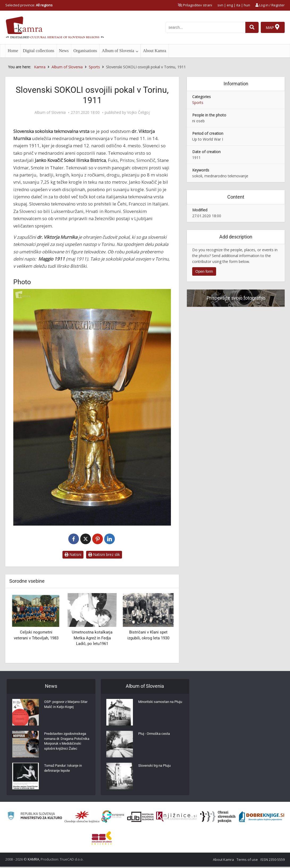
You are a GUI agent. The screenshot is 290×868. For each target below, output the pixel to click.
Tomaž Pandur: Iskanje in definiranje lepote (65, 771)
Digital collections (39, 51)
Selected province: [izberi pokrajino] (29, 5)
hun (247, 5)
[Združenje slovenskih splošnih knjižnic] (176, 818)
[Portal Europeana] (113, 818)
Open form (204, 271)
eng (230, 5)
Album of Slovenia (118, 51)
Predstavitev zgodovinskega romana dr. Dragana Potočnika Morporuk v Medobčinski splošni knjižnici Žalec (66, 745)
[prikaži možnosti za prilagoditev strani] (195, 5)
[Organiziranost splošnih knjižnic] (82, 818)
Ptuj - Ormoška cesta (155, 735)
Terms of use (247, 861)
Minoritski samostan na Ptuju (158, 706)
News (64, 51)
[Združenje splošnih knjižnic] (102, 839)
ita (238, 5)
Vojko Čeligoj (138, 112)
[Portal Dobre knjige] (262, 818)
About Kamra (155, 51)
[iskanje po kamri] (205, 27)
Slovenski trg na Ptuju (156, 767)
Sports (198, 102)
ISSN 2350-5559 (273, 861)
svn (220, 5)
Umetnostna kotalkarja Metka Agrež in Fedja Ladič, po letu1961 (92, 638)
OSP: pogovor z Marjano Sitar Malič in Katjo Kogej (64, 706)
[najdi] (251, 27)
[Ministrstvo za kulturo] (35, 818)
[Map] (273, 27)
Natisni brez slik (104, 554)
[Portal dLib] (141, 818)
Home (13, 51)
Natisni (73, 554)
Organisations (85, 51)
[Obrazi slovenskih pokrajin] (218, 818)
